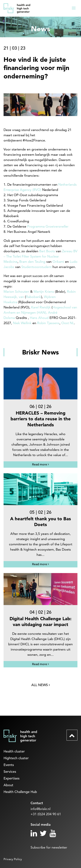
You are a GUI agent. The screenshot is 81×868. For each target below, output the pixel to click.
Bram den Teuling (32, 262)
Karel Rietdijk (41, 307)
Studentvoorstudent (36, 267)
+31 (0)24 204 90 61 (46, 814)
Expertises (12, 778)
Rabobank (33, 297)
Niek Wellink (22, 323)
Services (10, 772)
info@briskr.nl (40, 809)
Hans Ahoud (39, 318)
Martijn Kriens (44, 291)
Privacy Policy (13, 859)
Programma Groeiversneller (48, 226)
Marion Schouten (16, 291)
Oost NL (68, 323)
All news (41, 685)
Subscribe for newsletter (49, 847)
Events (9, 765)
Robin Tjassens (48, 323)
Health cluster (14, 751)
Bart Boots (47, 251)
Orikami (58, 262)
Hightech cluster (16, 758)
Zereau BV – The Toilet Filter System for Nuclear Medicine (40, 256)
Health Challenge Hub (20, 792)
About (8, 785)
